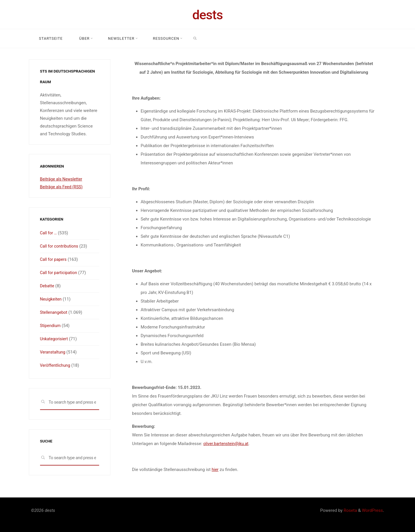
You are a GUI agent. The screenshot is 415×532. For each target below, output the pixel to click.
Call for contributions (60, 246)
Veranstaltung (53, 352)
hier (215, 470)
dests (207, 15)
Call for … (49, 233)
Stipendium (51, 326)
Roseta (350, 510)
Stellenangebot (54, 312)
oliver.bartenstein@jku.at (227, 444)
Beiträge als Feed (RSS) (63, 187)
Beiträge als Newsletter (62, 179)
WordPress (372, 510)
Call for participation (60, 273)
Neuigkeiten (51, 299)
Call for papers (54, 259)
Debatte (48, 286)
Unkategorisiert (55, 339)
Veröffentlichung (56, 365)
